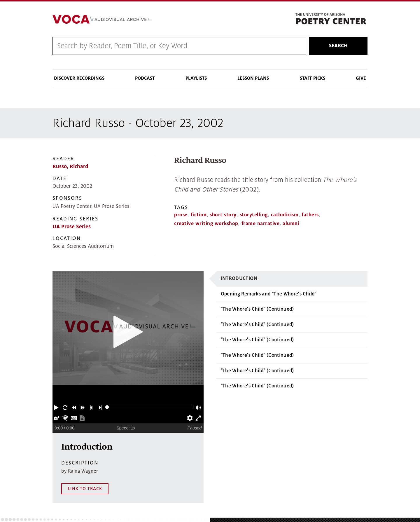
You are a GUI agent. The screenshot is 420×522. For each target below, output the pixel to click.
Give (361, 78)
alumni (291, 224)
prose (181, 215)
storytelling (254, 215)
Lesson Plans (253, 78)
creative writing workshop (206, 224)
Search (338, 46)
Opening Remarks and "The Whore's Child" (269, 294)
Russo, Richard (70, 167)
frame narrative (261, 224)
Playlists (196, 78)
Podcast (145, 78)
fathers (310, 215)
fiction (199, 215)
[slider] (107, 407)
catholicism (285, 215)
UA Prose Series (72, 227)
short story (223, 215)
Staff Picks (313, 78)
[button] (57, 407)
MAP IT (397, 496)
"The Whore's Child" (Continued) (257, 309)
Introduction (239, 279)
